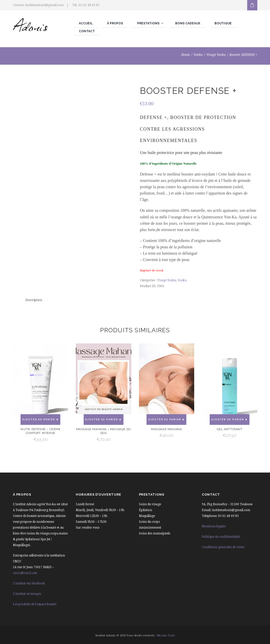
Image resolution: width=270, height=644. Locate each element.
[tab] (34, 300)
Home (186, 55)
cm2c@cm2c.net (25, 573)
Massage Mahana (166, 429)
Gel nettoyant (230, 429)
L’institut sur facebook (29, 583)
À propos (115, 23)
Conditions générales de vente (223, 547)
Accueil (86, 23)
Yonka (198, 55)
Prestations (148, 23)
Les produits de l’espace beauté (35, 604)
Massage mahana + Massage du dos (104, 431)
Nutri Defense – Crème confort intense (41, 431)
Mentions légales (214, 526)
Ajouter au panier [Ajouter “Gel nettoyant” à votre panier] (228, 420)
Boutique (223, 23)
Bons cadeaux (188, 23)
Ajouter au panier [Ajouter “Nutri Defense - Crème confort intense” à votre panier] (39, 420)
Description (34, 300)
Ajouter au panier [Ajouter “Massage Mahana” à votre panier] (165, 420)
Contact (87, 31)
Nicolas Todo (166, 636)
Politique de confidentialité (221, 537)
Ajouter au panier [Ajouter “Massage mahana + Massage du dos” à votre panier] (102, 420)
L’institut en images (27, 594)
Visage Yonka (216, 55)
